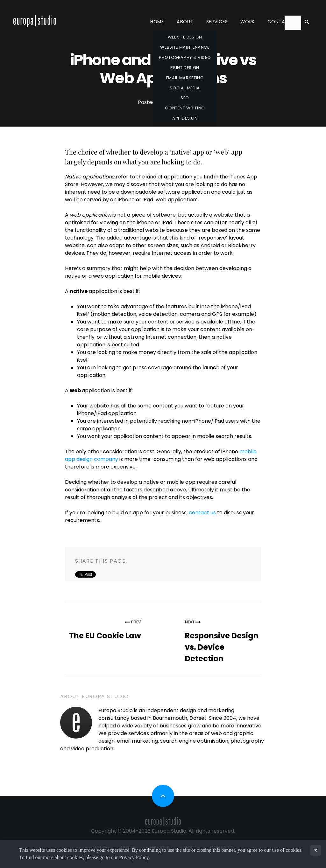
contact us (202, 513)
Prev (133, 622)
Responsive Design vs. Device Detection (222, 647)
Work (248, 22)
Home (157, 22)
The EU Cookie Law (105, 636)
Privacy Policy (134, 857)
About (185, 22)
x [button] (316, 850)
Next (193, 622)
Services (217, 22)
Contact (280, 22)
